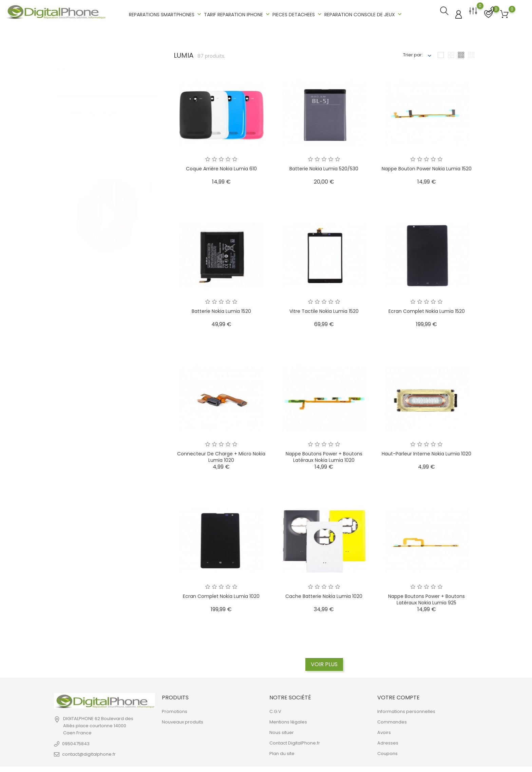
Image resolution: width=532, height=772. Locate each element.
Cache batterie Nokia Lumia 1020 (324, 594)
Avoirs (384, 731)
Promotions (175, 710)
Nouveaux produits (183, 720)
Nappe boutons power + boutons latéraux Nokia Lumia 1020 (324, 455)
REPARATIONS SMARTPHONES (166, 13)
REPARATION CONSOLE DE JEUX (364, 13)
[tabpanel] (107, 187)
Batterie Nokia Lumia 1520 (221, 309)
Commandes (392, 720)
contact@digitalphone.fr (89, 752)
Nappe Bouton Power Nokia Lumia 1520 (427, 167)
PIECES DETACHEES (298, 13)
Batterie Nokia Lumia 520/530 (324, 167)
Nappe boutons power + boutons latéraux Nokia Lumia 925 (426, 598)
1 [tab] (151, 178)
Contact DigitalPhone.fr (295, 741)
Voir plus (324, 662)
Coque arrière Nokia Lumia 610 (221, 167)
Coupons (387, 752)
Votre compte (398, 695)
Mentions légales (288, 720)
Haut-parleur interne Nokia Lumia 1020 (426, 452)
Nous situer (282, 731)
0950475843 (76, 742)
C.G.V (275, 710)
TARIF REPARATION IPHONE (237, 13)
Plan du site (282, 752)
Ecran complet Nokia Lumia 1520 (427, 309)
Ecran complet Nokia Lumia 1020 (221, 594)
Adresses (388, 741)
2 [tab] (151, 194)
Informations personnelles (406, 710)
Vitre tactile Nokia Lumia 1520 (324, 309)
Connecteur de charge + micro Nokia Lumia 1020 (221, 455)
